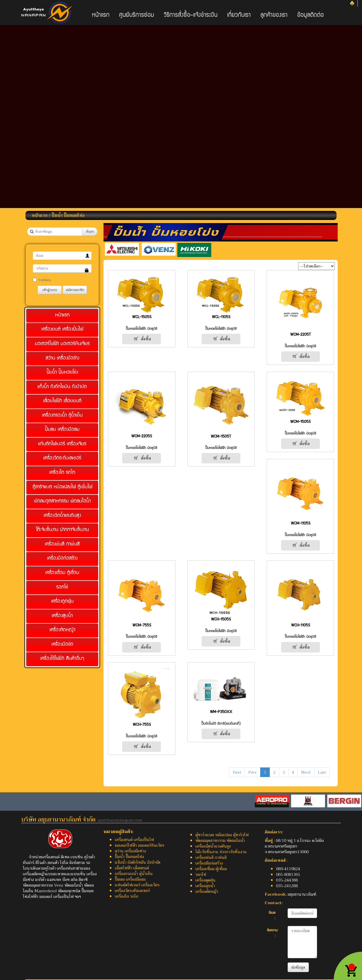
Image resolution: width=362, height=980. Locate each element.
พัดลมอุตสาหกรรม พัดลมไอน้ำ (62, 501)
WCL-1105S (221, 317)
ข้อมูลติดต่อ (311, 15)
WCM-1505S (300, 422)
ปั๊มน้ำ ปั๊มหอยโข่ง (68, 215)
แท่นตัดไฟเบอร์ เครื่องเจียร (62, 444)
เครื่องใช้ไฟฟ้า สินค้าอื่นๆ (62, 659)
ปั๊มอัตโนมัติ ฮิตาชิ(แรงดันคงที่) (221, 724)
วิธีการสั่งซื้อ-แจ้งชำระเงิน (191, 15)
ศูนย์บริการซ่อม (137, 15)
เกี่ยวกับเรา (239, 15)
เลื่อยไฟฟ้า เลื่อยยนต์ (62, 401)
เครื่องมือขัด (62, 645)
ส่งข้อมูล (298, 967)
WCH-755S (142, 725)
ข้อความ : (272, 933)
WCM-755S (142, 626)
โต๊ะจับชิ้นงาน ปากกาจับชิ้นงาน (62, 530)
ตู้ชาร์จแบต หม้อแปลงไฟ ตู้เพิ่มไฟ (62, 487)
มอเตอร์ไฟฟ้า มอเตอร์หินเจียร (62, 344)
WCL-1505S (142, 317)
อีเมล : (272, 916)
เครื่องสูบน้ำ (62, 616)
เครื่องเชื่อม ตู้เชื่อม (62, 573)
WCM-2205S (142, 436)
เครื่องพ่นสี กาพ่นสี (62, 544)
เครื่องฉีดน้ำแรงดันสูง (62, 516)
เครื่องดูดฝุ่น (62, 602)
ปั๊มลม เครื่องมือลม (62, 430)
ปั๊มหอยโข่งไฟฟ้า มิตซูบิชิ (142, 329)
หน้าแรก (101, 15)
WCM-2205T (300, 335)
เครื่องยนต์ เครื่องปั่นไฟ (62, 330)
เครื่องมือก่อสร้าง (62, 559)
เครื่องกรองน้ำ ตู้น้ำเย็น (62, 416)
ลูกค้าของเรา (274, 15)
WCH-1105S (300, 626)
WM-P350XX (221, 712)
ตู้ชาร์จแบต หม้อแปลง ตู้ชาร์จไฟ (222, 835)
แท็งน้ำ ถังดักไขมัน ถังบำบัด (62, 387)
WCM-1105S (300, 524)
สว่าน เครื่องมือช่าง (62, 359)
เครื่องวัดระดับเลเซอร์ (62, 458)
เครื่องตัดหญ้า (62, 630)
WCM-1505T (221, 437)
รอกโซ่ (62, 588)
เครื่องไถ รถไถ (62, 473)
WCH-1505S (221, 620)
